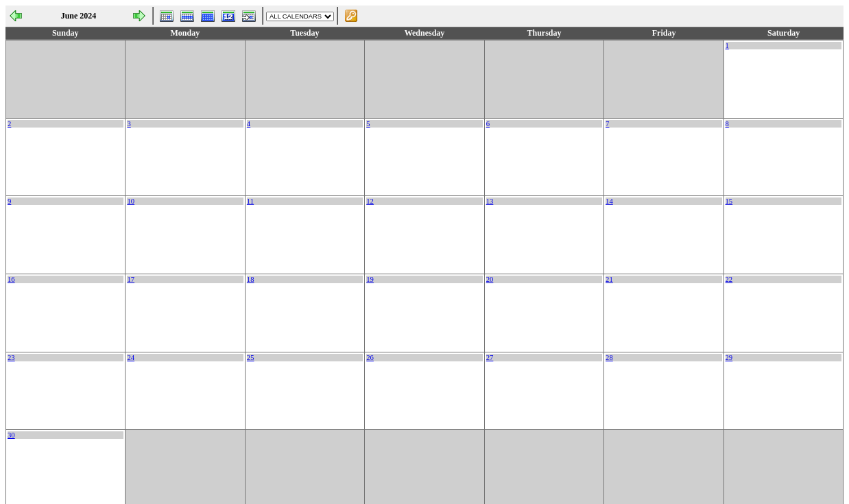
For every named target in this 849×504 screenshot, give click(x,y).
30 (11, 435)
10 (131, 201)
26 (370, 358)
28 (609, 358)
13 (490, 201)
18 (251, 279)
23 (11, 358)
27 (490, 358)
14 (609, 201)
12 (370, 201)
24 (131, 358)
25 (251, 358)
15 (729, 201)
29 (729, 358)
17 (131, 279)
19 (370, 279)
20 (490, 279)
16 (11, 279)
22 (729, 279)
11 (250, 201)
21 (609, 279)
